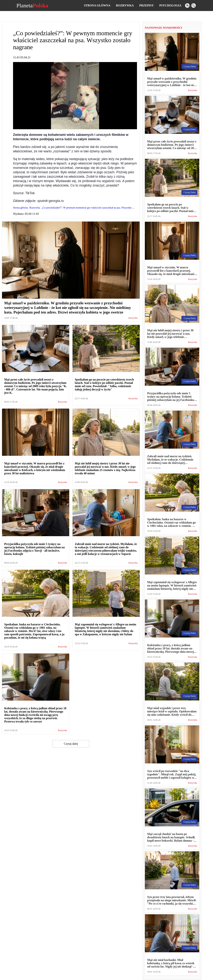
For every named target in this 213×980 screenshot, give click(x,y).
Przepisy (146, 5)
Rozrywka (125, 5)
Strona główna (97, 5)
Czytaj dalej (71, 744)
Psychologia (170, 5)
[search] (194, 6)
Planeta (32, 6)
